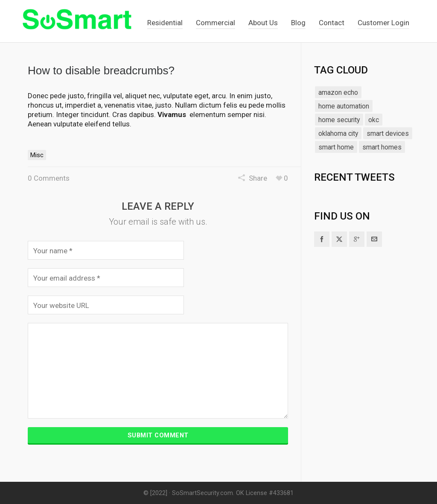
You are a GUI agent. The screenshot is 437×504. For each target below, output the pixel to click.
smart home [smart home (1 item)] (336, 147)
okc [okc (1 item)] (374, 120)
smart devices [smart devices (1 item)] (388, 133)
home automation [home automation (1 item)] (344, 106)
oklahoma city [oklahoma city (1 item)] (338, 133)
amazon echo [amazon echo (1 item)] (338, 92)
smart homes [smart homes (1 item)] (382, 147)
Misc (37, 155)
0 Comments (49, 178)
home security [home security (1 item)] (339, 120)
